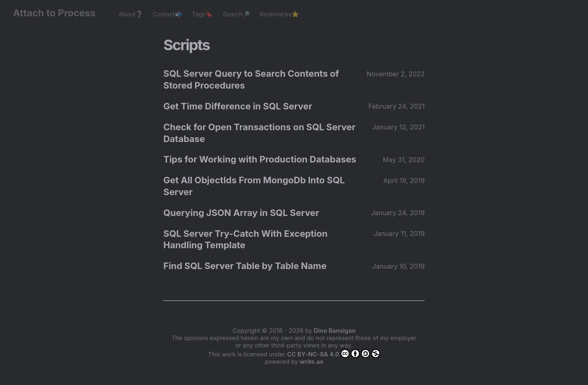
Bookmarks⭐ (279, 14)
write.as (312, 362)
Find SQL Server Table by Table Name (245, 266)
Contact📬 (167, 14)
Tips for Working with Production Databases (260, 159)
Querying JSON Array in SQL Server (241, 213)
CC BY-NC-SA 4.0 (334, 354)
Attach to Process (58, 13)
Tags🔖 (202, 14)
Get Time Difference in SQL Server (238, 106)
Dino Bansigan (334, 331)
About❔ (130, 14)
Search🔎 (236, 14)
